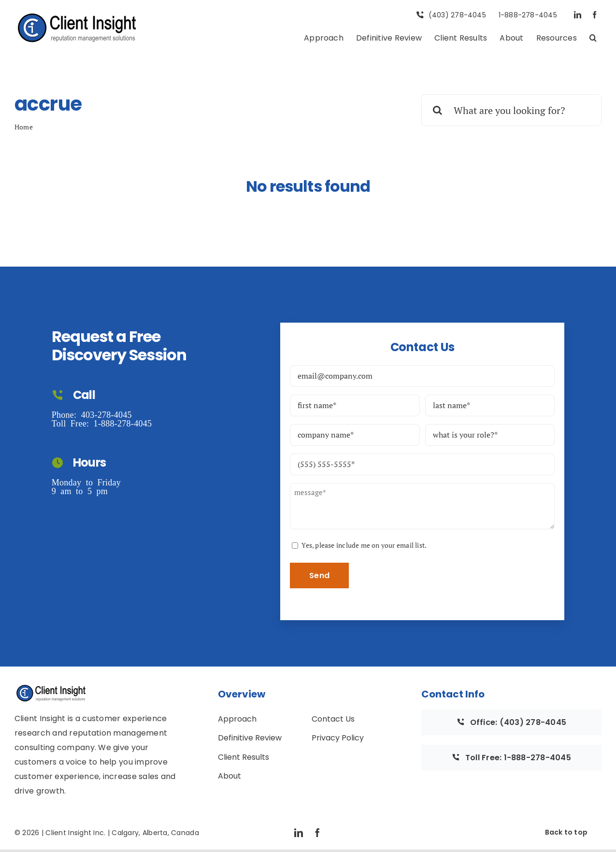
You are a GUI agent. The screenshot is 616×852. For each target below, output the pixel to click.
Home (24, 127)
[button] (593, 39)
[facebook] (595, 15)
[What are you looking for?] (511, 110)
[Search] (437, 110)
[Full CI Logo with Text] (77, 15)
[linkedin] (578, 15)
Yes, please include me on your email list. (364, 545)
